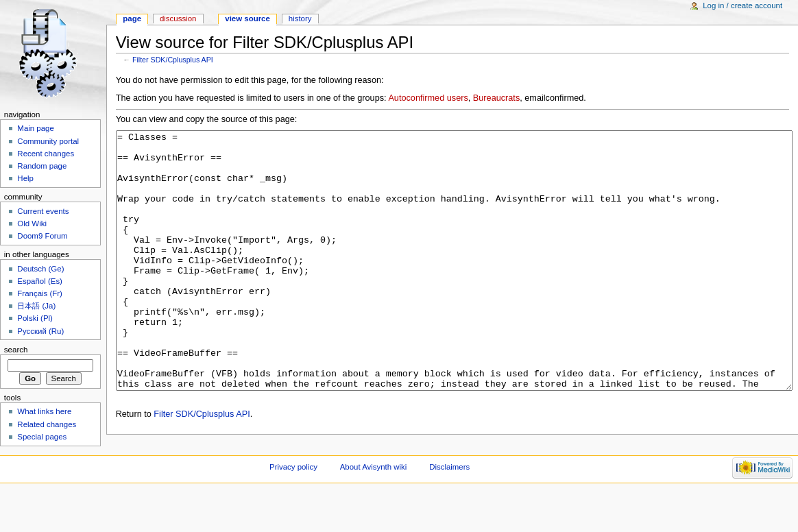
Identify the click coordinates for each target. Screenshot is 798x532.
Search (16, 350)
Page (132, 19)
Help (25, 178)
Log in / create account (742, 5)
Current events (43, 211)
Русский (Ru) (40, 331)
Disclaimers (449, 508)
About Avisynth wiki (374, 508)
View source (247, 19)
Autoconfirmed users (428, 98)
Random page (42, 166)
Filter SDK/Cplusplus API (173, 60)
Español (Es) (40, 281)
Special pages (42, 437)
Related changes (47, 424)
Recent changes (46, 154)
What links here (44, 411)
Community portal (48, 141)
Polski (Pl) (35, 318)
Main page (36, 128)
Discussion (178, 19)
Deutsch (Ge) (40, 269)
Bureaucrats (496, 98)
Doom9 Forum (42, 236)
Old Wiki (32, 223)
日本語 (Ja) (36, 306)
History (300, 19)
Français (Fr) (40, 293)
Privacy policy (293, 508)
